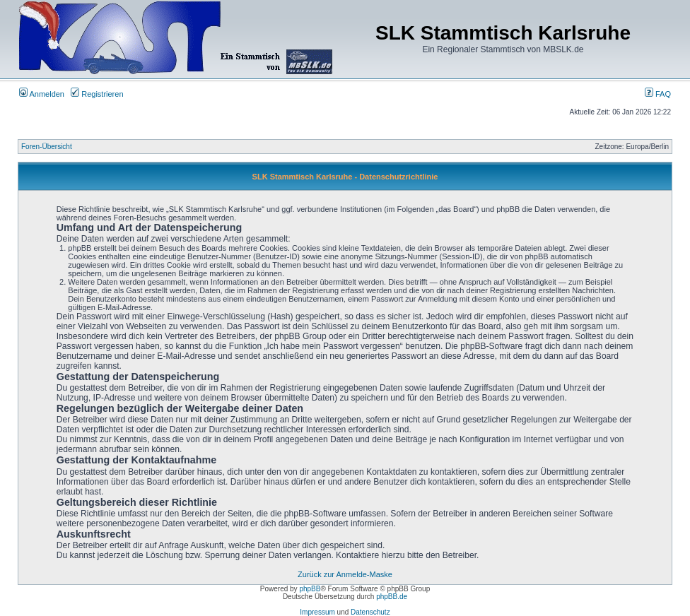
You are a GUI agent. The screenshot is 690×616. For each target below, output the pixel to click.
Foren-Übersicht (47, 147)
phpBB (310, 589)
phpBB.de (392, 597)
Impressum (317, 612)
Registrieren (97, 94)
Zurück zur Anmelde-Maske (345, 574)
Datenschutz (370, 612)
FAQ (658, 94)
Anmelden (42, 94)
